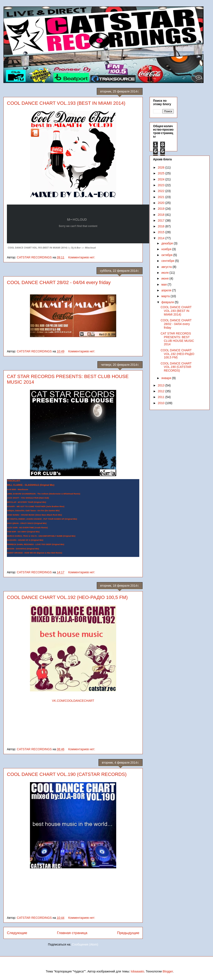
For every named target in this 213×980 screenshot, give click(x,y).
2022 (162, 191)
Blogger (168, 971)
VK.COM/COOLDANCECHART (73, 701)
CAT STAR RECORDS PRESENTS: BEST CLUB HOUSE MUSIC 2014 (177, 339)
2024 (162, 179)
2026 (162, 167)
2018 (162, 215)
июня (165, 278)
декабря (167, 243)
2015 (162, 232)
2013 (162, 385)
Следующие (17, 933)
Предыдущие (128, 933)
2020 (162, 203)
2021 (162, 197)
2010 (162, 403)
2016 (162, 226)
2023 (162, 185)
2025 (162, 173)
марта (166, 296)
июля (165, 273)
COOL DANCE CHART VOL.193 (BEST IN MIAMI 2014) (66, 103)
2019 (162, 209)
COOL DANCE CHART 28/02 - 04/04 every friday (59, 282)
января (167, 378)
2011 (162, 397)
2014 (162, 238)
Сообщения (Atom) (85, 944)
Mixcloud (90, 248)
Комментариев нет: (82, 257)
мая (164, 284)
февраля (168, 302)
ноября (167, 249)
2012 (162, 391)
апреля (167, 290)
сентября (168, 261)
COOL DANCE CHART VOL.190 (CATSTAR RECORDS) (67, 774)
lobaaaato (138, 971)
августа (167, 267)
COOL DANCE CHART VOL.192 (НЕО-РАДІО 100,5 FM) (67, 597)
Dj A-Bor (76, 248)
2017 (162, 220)
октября (167, 255)
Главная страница (72, 933)
